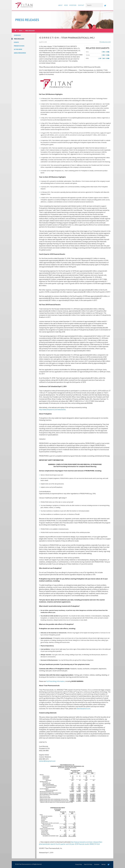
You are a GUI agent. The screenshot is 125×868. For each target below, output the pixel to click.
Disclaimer (97, 864)
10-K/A (88, 55)
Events (16, 42)
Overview (17, 35)
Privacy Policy (79, 864)
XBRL (87, 58)
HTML (107, 52)
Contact (81, 5)
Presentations (19, 46)
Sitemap (103, 864)
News (66, 5)
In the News (18, 49)
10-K (87, 52)
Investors (73, 5)
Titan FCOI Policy (88, 864)
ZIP (100, 58)
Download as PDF (105, 42)
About (60, 5)
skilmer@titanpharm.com (47, 761)
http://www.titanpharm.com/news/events (52, 410)
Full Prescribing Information (55, 681)
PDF (103, 52)
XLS (103, 58)
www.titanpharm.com (83, 709)
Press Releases (30, 31)
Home (15, 31)
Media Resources (20, 53)
